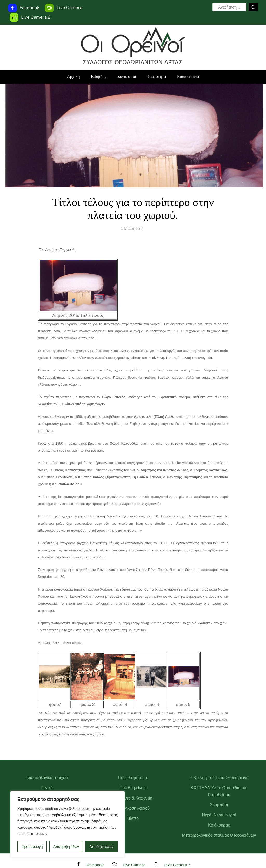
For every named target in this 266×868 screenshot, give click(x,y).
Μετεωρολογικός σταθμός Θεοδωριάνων (219, 835)
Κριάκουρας (219, 825)
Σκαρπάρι (219, 805)
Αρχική (73, 76)
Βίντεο (133, 818)
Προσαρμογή (32, 846)
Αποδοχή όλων (102, 846)
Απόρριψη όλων (66, 846)
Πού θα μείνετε (133, 788)
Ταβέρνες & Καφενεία (133, 798)
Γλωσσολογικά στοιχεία (47, 778)
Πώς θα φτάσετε (133, 778)
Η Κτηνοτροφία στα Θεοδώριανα (219, 778)
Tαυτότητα (157, 76)
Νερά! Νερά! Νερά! (219, 815)
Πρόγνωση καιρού (133, 808)
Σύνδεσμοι (127, 76)
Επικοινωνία (188, 76)
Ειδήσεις (99, 76)
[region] (68, 824)
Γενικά (47, 788)
